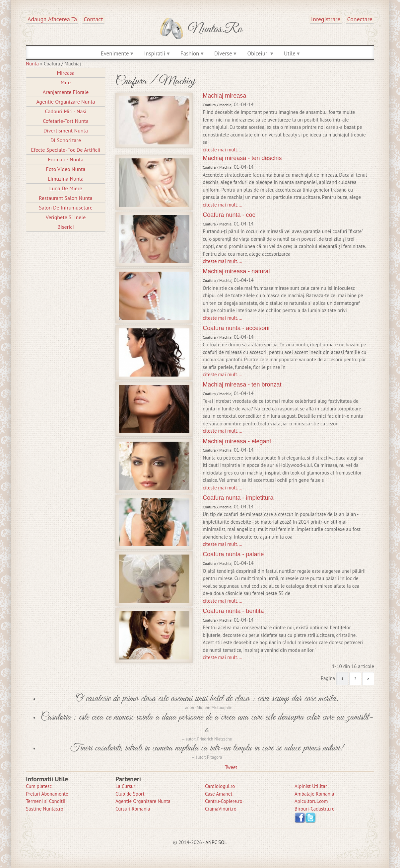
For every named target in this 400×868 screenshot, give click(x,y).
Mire (66, 82)
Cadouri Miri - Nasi (66, 111)
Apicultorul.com (311, 801)
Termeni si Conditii (46, 801)
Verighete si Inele (66, 217)
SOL (223, 842)
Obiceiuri (258, 53)
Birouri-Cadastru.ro (315, 809)
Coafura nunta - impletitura (238, 498)
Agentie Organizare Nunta (66, 102)
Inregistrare (326, 19)
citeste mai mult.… (222, 150)
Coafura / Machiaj (218, 105)
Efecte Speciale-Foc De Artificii (66, 150)
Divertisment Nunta (66, 130)
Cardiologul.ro (220, 786)
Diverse (223, 53)
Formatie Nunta (66, 159)
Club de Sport (130, 794)
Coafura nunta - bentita (233, 611)
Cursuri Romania (133, 809)
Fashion (190, 53)
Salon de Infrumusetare (66, 208)
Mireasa (66, 73)
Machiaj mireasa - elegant (237, 441)
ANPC (211, 842)
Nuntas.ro (215, 29)
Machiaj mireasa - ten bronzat (242, 385)
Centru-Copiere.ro (224, 801)
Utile (290, 53)
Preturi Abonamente (47, 794)
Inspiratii (155, 53)
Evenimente (115, 53)
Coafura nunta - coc (229, 215)
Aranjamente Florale (66, 92)
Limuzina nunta (66, 179)
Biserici (66, 227)
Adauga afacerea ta (52, 19)
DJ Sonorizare (66, 140)
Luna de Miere (66, 188)
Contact (93, 19)
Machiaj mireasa (224, 96)
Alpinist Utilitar (311, 786)
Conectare (360, 19)
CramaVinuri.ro (221, 809)
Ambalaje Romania (314, 794)
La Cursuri (126, 786)
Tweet (231, 767)
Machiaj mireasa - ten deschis (242, 158)
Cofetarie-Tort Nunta (66, 121)
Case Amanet (219, 794)
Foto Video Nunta (66, 169)
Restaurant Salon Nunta (66, 198)
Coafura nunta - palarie (233, 554)
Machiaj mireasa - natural (236, 271)
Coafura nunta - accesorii (236, 328)
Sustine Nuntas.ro (45, 809)
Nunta (32, 64)
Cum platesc (39, 786)
